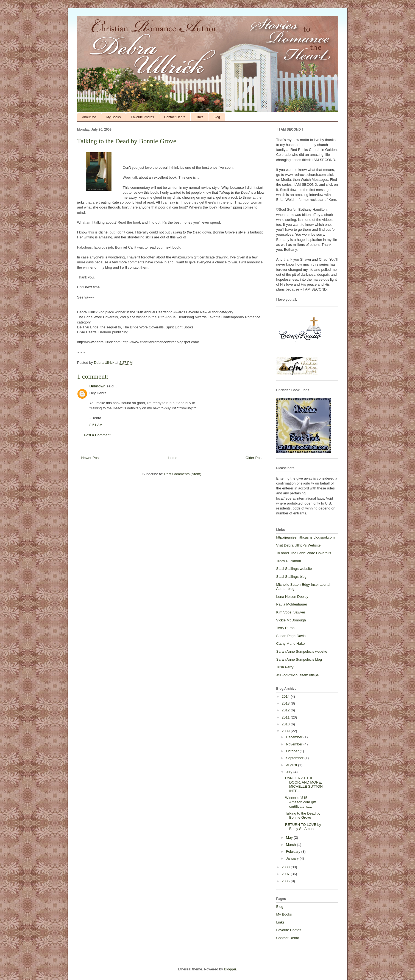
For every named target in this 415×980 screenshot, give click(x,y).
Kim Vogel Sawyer (291, 612)
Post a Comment (97, 435)
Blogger (230, 969)
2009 (286, 731)
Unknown (98, 386)
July (290, 772)
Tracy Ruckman (289, 561)
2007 (286, 874)
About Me (89, 117)
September (295, 758)
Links (199, 117)
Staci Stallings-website (294, 569)
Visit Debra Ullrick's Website (299, 545)
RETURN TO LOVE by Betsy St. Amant (303, 827)
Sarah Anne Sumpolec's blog (299, 659)
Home (173, 458)
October (293, 751)
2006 (286, 881)
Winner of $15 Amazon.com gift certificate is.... (300, 802)
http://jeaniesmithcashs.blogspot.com (306, 537)
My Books (114, 117)
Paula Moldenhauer (292, 604)
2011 (286, 717)
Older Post (254, 458)
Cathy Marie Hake (291, 644)
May (290, 837)
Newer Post (90, 458)
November (295, 744)
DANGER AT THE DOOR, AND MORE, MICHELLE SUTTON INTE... (304, 784)
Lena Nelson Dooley (292, 597)
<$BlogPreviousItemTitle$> (298, 675)
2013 (286, 703)
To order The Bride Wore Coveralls (304, 553)
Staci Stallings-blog (292, 577)
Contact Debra (175, 117)
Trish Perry (285, 667)
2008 (286, 867)
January (293, 858)
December (295, 737)
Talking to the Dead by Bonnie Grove (303, 816)
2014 (286, 696)
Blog (217, 117)
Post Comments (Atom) (183, 474)
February (294, 851)
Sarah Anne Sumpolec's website (302, 651)
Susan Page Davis (291, 636)
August (292, 765)
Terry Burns (285, 628)
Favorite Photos (143, 117)
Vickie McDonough (291, 620)
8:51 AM (96, 425)
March (291, 845)
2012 (286, 710)
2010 (286, 724)
